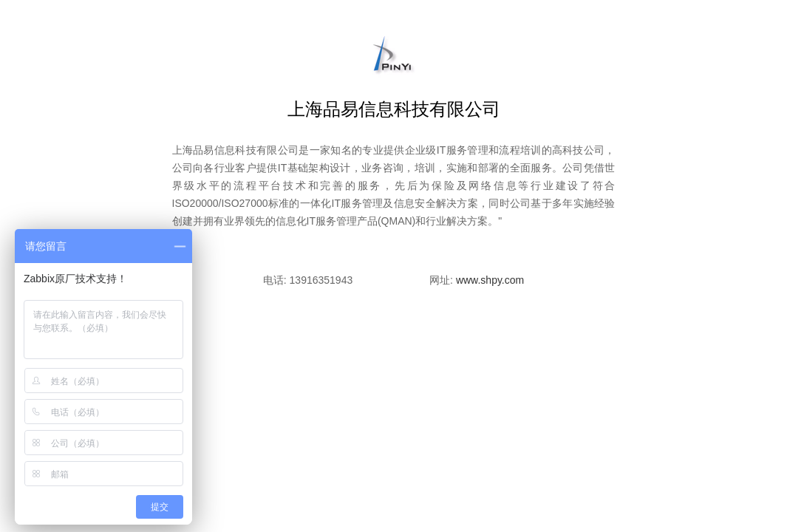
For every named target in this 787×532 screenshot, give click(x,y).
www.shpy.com (490, 280)
